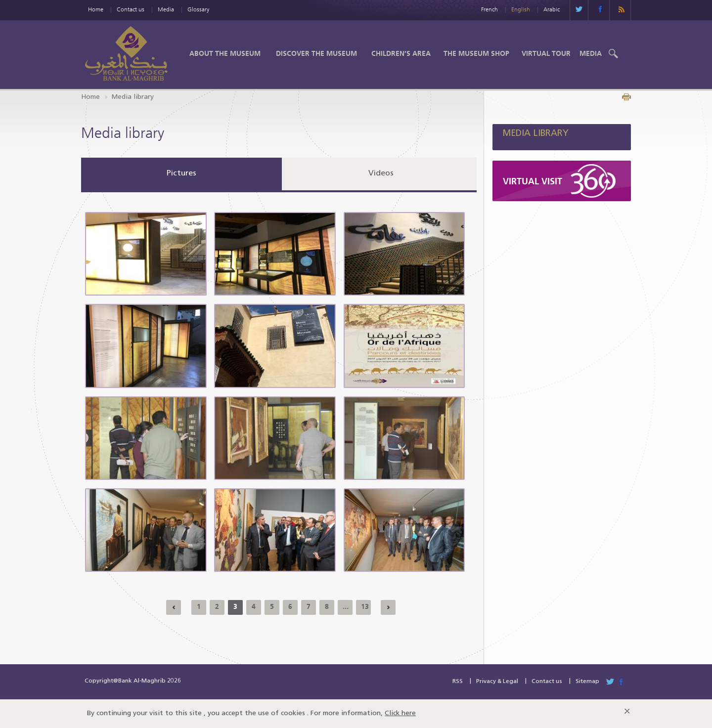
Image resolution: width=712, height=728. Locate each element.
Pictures (181, 173)
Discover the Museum (316, 53)
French (489, 9)
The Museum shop (476, 53)
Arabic (552, 9)
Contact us (131, 9)
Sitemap (587, 682)
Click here (400, 713)
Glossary (198, 9)
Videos (381, 173)
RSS (458, 682)
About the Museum (225, 53)
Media (166, 9)
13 (365, 606)
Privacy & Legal (497, 682)
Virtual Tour (546, 53)
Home (96, 9)
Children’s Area (401, 53)
